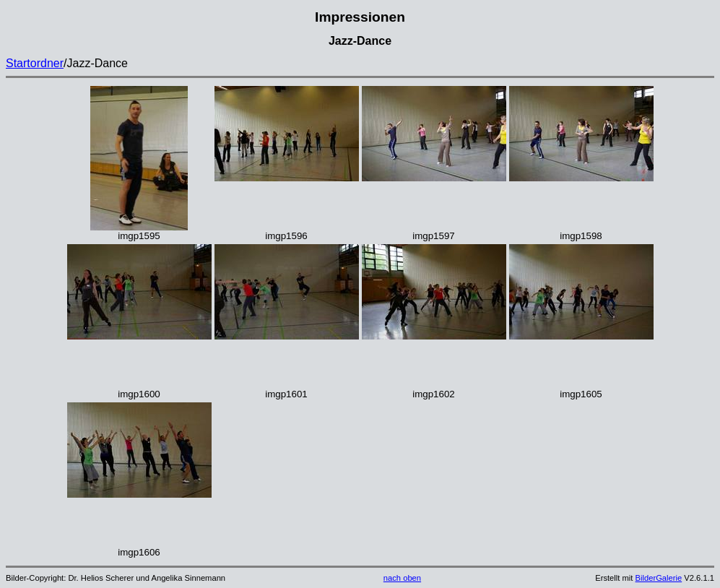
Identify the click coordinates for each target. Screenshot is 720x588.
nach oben (402, 578)
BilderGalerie (659, 578)
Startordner (35, 63)
